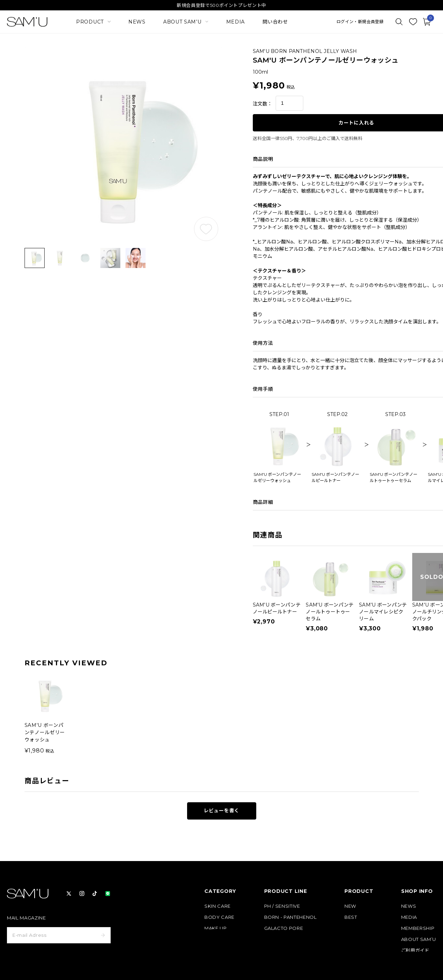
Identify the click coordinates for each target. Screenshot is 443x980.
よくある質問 (415, 961)
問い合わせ (275, 22)
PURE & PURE (280, 939)
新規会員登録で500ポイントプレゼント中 (221, 5)
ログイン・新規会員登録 (360, 22)
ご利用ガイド (415, 950)
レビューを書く (221, 811)
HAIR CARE (218, 939)
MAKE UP (216, 928)
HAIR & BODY (281, 950)
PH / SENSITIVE (282, 906)
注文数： (262, 104)
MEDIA (236, 22)
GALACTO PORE (284, 928)
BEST (351, 917)
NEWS (137, 22)
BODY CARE (219, 917)
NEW (350, 906)
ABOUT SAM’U (419, 939)
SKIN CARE (218, 906)
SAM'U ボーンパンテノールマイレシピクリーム (383, 612)
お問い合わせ (415, 973)
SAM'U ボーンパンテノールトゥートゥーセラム (330, 612)
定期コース (356, 928)
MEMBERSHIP (418, 928)
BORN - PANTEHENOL (290, 917)
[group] (46, 714)
